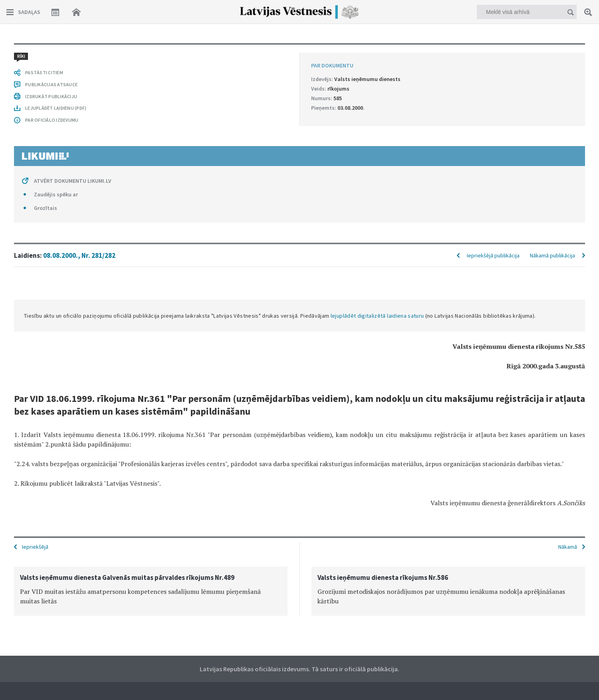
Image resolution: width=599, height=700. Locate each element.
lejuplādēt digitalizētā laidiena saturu (377, 316)
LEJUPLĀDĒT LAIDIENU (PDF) (56, 108)
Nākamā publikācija (552, 255)
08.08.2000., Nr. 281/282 (79, 255)
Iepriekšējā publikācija (493, 255)
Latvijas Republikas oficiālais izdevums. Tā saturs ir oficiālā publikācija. (299, 669)
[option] (151, 591)
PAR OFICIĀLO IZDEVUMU (52, 120)
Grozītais (46, 208)
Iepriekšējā (35, 547)
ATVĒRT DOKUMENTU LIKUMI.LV (73, 181)
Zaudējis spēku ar (56, 194)
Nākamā (568, 547)
